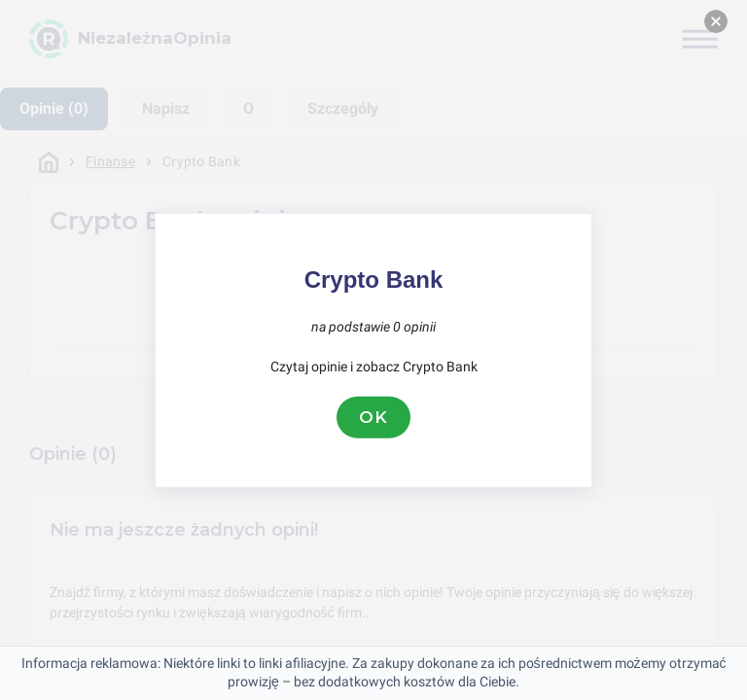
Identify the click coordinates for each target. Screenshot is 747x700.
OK (373, 417)
